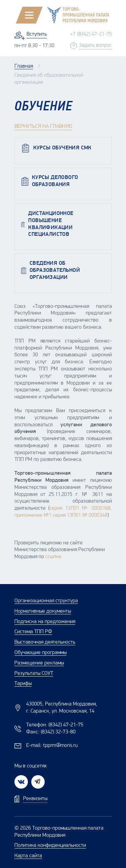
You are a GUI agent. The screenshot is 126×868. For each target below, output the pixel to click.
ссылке (53, 557)
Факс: (51, 732)
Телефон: (55, 725)
